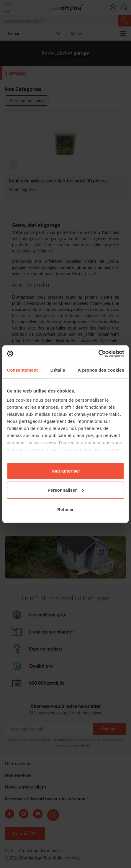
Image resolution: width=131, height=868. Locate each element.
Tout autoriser (65, 471)
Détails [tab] (58, 370)
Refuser (65, 509)
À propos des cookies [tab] (101, 370)
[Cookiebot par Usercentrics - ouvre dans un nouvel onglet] (98, 354)
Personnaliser (66, 490)
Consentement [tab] (22, 370)
